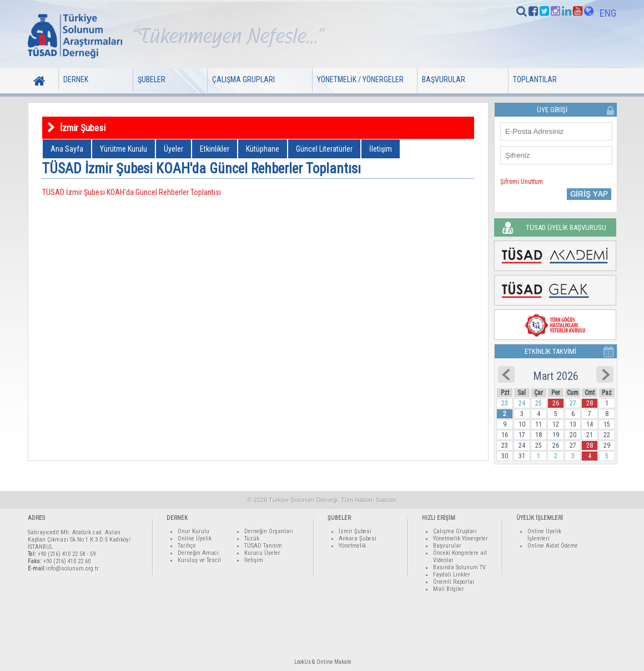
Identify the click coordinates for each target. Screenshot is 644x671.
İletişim (381, 149)
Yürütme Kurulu (124, 149)
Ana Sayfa (67, 149)
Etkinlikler (215, 149)
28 (590, 403)
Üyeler (173, 149)
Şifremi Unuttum (522, 182)
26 (556, 403)
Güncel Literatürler (324, 149)
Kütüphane (263, 149)
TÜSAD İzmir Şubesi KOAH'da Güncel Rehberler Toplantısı (132, 192)
